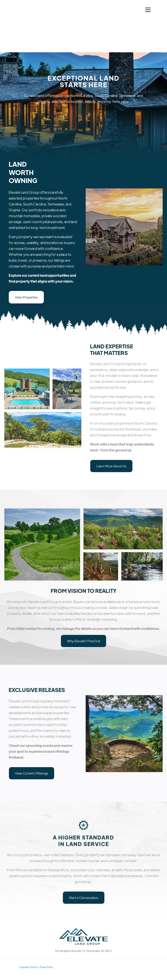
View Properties (26, 297)
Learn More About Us (111, 466)
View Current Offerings (32, 773)
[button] (148, 10)
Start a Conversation (84, 898)
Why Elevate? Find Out (83, 641)
